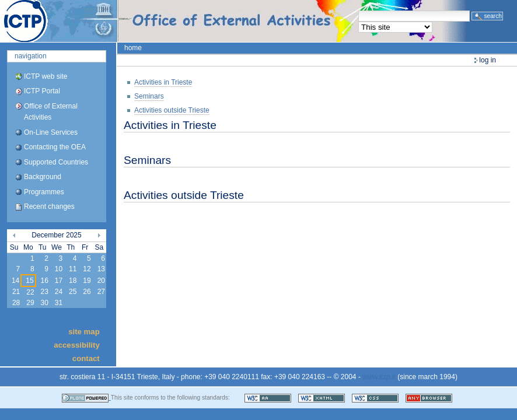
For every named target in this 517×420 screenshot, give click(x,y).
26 (87, 292)
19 (87, 281)
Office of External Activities (51, 112)
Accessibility (76, 345)
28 (16, 303)
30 (44, 303)
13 (101, 269)
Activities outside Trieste (172, 110)
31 (59, 303)
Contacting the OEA (55, 147)
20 (101, 281)
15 (29, 281)
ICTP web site (46, 76)
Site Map (84, 331)
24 (59, 292)
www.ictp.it (379, 377)
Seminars (149, 96)
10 (59, 269)
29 (30, 303)
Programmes (44, 192)
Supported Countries (56, 162)
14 (15, 281)
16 (44, 281)
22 (30, 292)
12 (87, 269)
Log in (488, 60)
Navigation (31, 56)
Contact (86, 358)
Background (43, 177)
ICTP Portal (219, 21)
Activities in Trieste (163, 82)
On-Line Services (51, 132)
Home (133, 48)
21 (16, 292)
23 (44, 292)
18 (73, 281)
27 (101, 292)
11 (73, 269)
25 (73, 292)
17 (59, 281)
